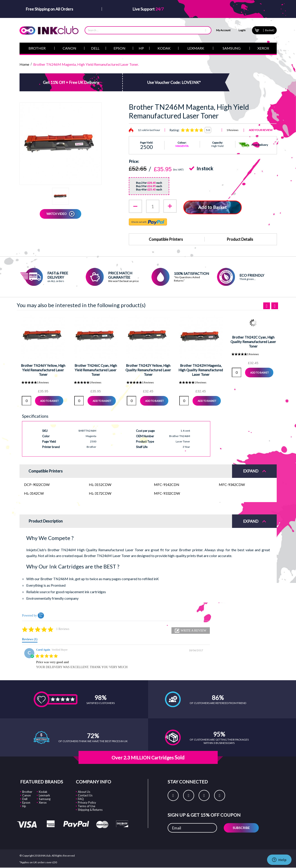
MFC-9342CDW (232, 484)
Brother (27, 791)
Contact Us (85, 795)
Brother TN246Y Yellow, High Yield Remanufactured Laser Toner (43, 369)
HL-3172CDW (100, 493)
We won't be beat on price (123, 281)
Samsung (45, 798)
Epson (26, 802)
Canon (26, 795)
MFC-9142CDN (167, 484)
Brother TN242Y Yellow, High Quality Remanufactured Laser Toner (148, 369)
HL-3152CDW (100, 484)
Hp (24, 806)
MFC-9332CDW (167, 493)
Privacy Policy (87, 802)
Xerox (43, 802)
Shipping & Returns (90, 809)
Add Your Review (261, 130)
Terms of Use (87, 806)
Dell (25, 798)
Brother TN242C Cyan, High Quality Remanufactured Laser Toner (253, 341)
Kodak (43, 791)
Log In (242, 30)
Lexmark (44, 795)
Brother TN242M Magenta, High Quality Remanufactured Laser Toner (201, 369)
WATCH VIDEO (57, 214)
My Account (223, 30)
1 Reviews (232, 130)
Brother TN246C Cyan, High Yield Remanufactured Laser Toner (96, 369)
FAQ (81, 798)
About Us (84, 791)
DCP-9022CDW (37, 484)
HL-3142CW (34, 493)
